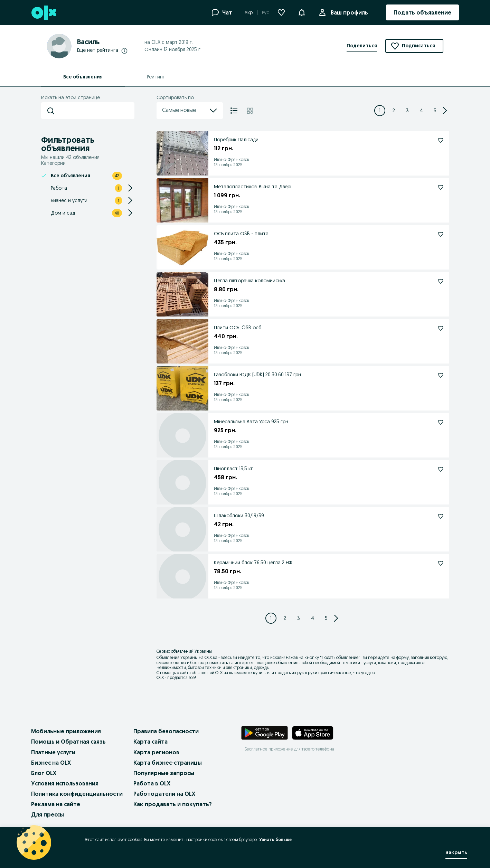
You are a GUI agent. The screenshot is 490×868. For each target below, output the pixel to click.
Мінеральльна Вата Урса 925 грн (251, 422)
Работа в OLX (152, 783)
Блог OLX (44, 773)
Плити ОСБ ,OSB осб (238, 328)
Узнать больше (275, 839)
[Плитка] (250, 111)
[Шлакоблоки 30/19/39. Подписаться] (441, 516)
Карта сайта (150, 742)
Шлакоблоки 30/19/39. (239, 516)
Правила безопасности (166, 731)
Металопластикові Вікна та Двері (253, 187)
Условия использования (65, 783)
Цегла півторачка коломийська (249, 281)
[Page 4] (421, 111)
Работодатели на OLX (164, 794)
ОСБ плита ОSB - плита (241, 234)
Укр (249, 12)
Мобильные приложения (66, 731)
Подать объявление (340, 657)
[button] (302, 12)
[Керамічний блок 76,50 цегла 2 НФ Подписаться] (441, 563)
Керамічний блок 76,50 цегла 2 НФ (253, 563)
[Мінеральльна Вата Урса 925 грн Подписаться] (441, 422)
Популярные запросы (164, 773)
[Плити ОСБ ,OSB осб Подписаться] (441, 328)
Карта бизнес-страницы (168, 763)
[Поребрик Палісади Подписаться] (441, 140)
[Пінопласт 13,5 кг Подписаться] (441, 469)
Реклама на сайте (56, 804)
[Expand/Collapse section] (130, 188)
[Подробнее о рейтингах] (124, 50)
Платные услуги (53, 752)
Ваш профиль (348, 12)
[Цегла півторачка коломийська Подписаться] (441, 281)
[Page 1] (380, 111)
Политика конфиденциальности (77, 794)
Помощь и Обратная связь (68, 742)
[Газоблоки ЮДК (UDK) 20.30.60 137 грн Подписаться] (441, 375)
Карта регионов (156, 752)
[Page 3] (407, 111)
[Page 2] (394, 111)
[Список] (234, 111)
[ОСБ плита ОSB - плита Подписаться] (441, 234)
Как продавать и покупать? (173, 804)
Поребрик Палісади (236, 140)
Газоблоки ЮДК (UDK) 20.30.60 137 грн (257, 375)
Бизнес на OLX (51, 763)
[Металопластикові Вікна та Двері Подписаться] (441, 187)
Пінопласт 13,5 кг (233, 469)
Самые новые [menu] (190, 111)
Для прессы (48, 814)
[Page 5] (435, 111)
